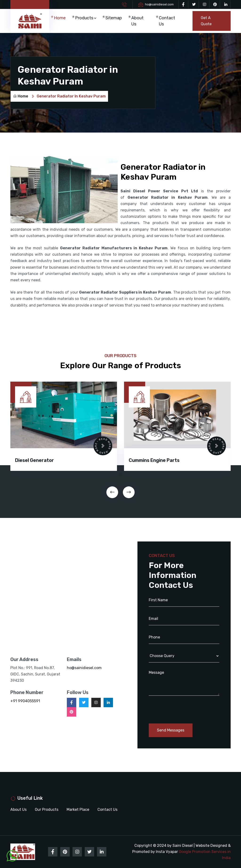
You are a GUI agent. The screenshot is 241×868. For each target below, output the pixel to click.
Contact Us (167, 21)
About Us (137, 21)
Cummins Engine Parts (154, 460)
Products (84, 18)
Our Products (47, 809)
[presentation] (112, 492)
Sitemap (114, 18)
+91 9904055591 (25, 701)
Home (60, 18)
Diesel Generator (34, 460)
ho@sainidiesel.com (159, 4)
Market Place (78, 809)
